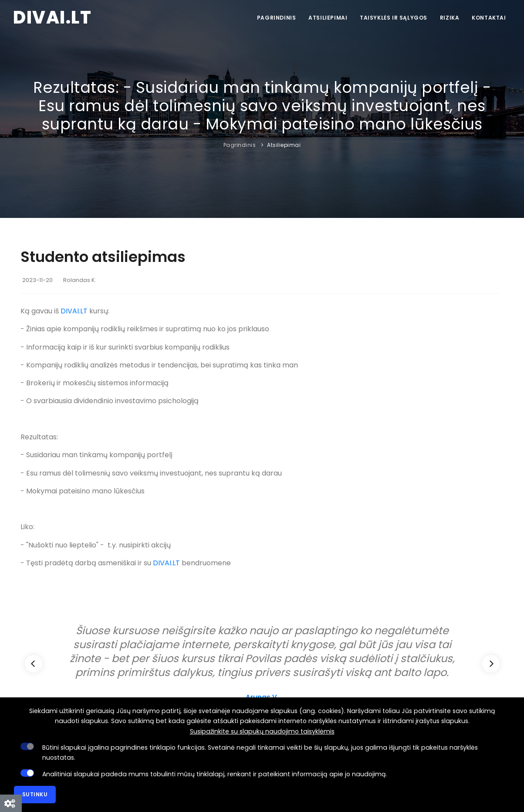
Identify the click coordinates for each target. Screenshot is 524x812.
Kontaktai (489, 18)
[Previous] (34, 664)
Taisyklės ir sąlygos (392, 18)
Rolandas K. (80, 280)
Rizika (449, 18)
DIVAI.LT (74, 311)
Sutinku (35, 794)
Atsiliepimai (326, 18)
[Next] (491, 664)
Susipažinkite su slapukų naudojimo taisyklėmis (262, 731)
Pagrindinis (274, 18)
